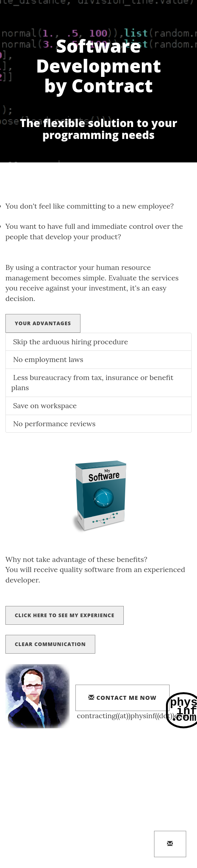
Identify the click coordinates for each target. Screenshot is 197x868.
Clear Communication (50, 644)
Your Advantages (43, 323)
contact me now (122, 698)
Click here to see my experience (65, 615)
